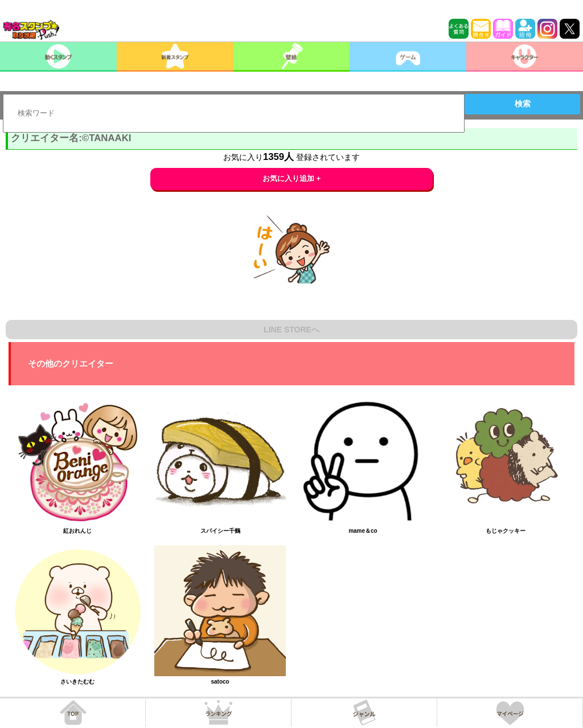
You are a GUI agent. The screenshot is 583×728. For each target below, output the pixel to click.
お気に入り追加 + (292, 178)
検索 (523, 104)
